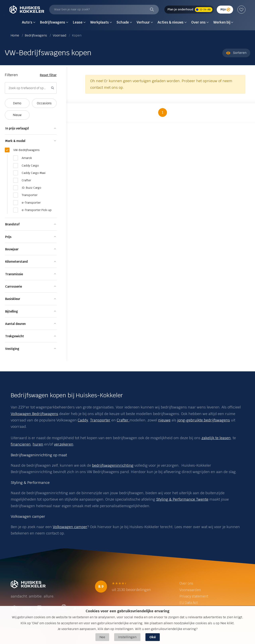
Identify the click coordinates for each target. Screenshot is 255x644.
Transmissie (14, 274)
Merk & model (15, 141)
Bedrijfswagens (36, 35)
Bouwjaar (12, 249)
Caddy (83, 420)
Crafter (123, 420)
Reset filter (48, 75)
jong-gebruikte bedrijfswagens (204, 420)
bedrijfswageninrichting (113, 465)
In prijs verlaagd (17, 128)
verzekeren (64, 444)
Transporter (100, 420)
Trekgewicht (15, 336)
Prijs (8, 237)
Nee (102, 637)
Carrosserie (14, 286)
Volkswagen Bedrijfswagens (34, 414)
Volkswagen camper (70, 527)
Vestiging (12, 349)
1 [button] (163, 112)
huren (38, 444)
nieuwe (164, 420)
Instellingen (127, 637)
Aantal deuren (15, 324)
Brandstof (12, 224)
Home (15, 35)
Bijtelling (12, 311)
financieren (21, 444)
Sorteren (236, 53)
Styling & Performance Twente (182, 499)
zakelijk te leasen (216, 438)
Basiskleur (13, 299)
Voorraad (60, 35)
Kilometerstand (16, 262)
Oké (153, 637)
